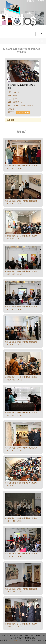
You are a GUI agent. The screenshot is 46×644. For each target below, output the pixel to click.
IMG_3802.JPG (23, 112)
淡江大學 (12, 640)
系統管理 (41, 1)
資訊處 (18, 640)
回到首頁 (31, 1)
